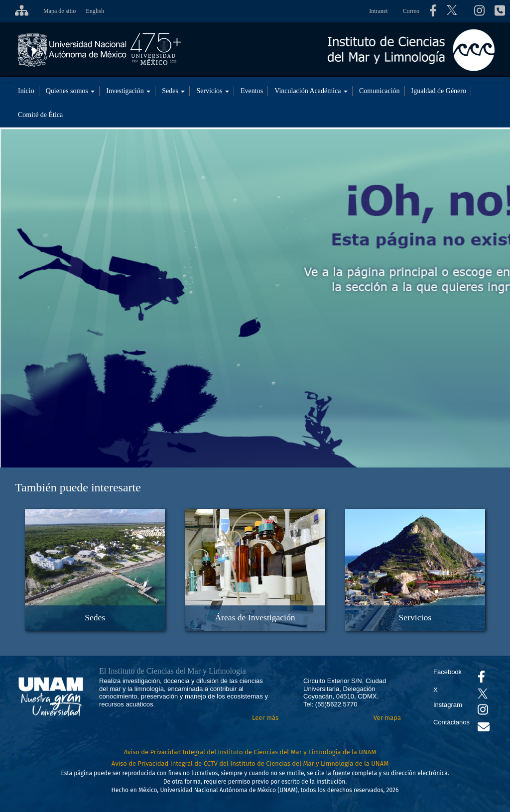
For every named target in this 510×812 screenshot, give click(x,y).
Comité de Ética (40, 115)
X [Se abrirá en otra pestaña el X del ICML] (436, 690)
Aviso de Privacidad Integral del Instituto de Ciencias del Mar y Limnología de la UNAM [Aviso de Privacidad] (250, 752)
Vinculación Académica (311, 91)
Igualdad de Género (439, 91)
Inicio (26, 91)
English (95, 11)
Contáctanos (451, 722)
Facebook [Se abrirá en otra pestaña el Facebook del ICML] (447, 672)
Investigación (128, 91)
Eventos (252, 91)
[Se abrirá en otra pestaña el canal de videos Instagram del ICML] (483, 712)
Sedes (173, 91)
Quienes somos (70, 91)
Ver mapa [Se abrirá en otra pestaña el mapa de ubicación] (387, 718)
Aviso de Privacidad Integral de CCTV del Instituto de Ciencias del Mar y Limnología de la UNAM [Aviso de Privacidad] (250, 763)
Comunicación (380, 91)
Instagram (448, 705)
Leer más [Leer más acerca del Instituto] (265, 718)
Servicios (213, 91)
